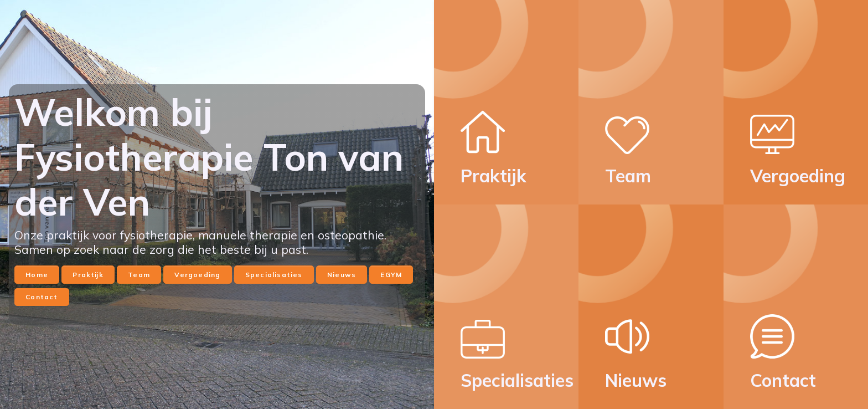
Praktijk (88, 275)
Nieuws (342, 275)
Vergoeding (197, 275)
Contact (42, 297)
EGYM (391, 275)
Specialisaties (274, 275)
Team (139, 275)
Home (37, 275)
